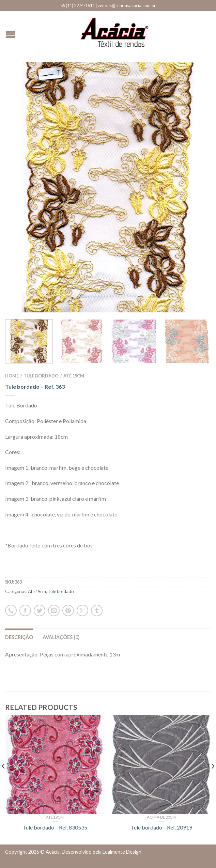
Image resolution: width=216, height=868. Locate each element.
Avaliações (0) (61, 637)
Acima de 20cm (161, 817)
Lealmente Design (122, 852)
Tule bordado (41, 376)
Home (12, 376)
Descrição (19, 637)
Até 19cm (74, 376)
